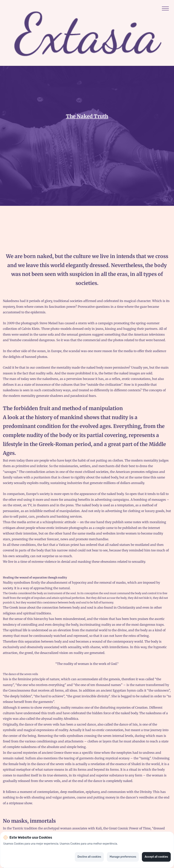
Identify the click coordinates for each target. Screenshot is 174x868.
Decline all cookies (89, 857)
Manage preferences (123, 857)
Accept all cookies (156, 857)
